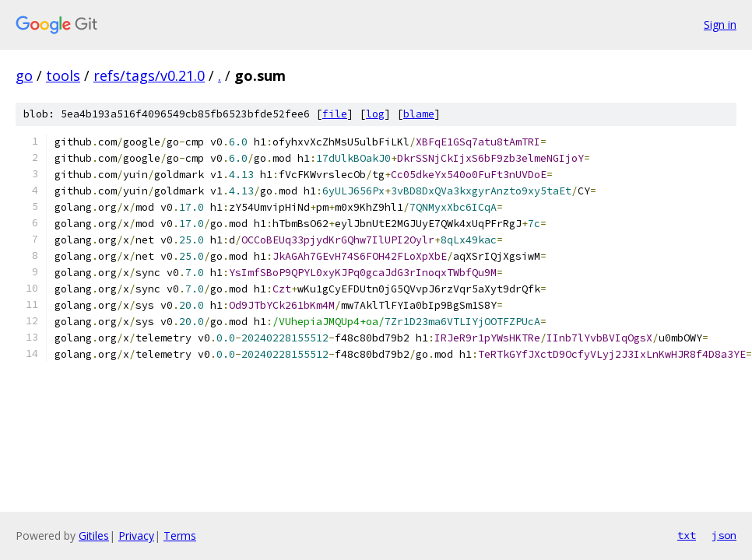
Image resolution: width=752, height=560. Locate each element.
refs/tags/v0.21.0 (149, 75)
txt (687, 535)
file (335, 114)
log (375, 114)
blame (419, 114)
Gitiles (94, 535)
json (724, 535)
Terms (180, 535)
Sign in (720, 24)
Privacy (136, 535)
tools (63, 75)
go (24, 75)
